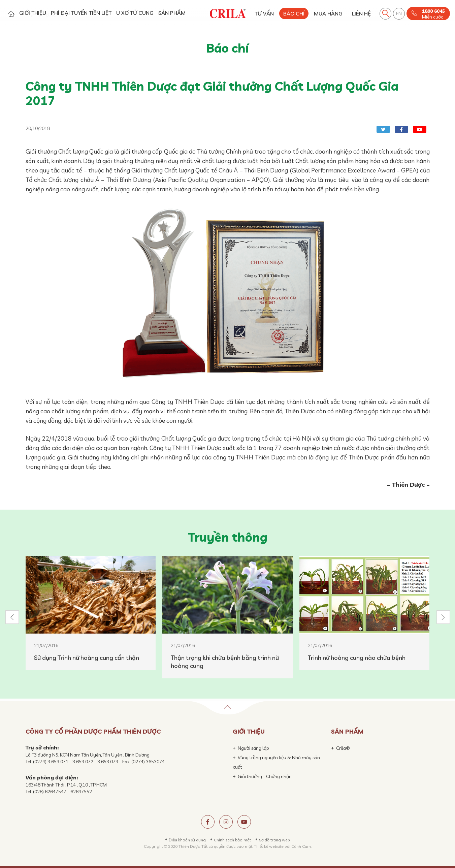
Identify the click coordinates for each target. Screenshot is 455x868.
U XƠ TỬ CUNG (135, 13)
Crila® (343, 748)
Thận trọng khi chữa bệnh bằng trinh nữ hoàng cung (225, 662)
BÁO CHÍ (294, 13)
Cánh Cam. (301, 846)
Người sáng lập (253, 748)
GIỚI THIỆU (33, 13)
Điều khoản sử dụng (187, 840)
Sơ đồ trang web (274, 840)
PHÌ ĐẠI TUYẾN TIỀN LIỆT (81, 13)
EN (399, 13)
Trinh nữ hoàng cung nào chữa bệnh (357, 658)
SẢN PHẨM (172, 13)
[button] (12, 617)
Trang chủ (11, 14)
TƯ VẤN (264, 13)
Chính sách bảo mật (232, 840)
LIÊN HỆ (361, 13)
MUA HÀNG (328, 13)
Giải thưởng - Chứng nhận (265, 776)
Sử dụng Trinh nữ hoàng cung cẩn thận (87, 658)
